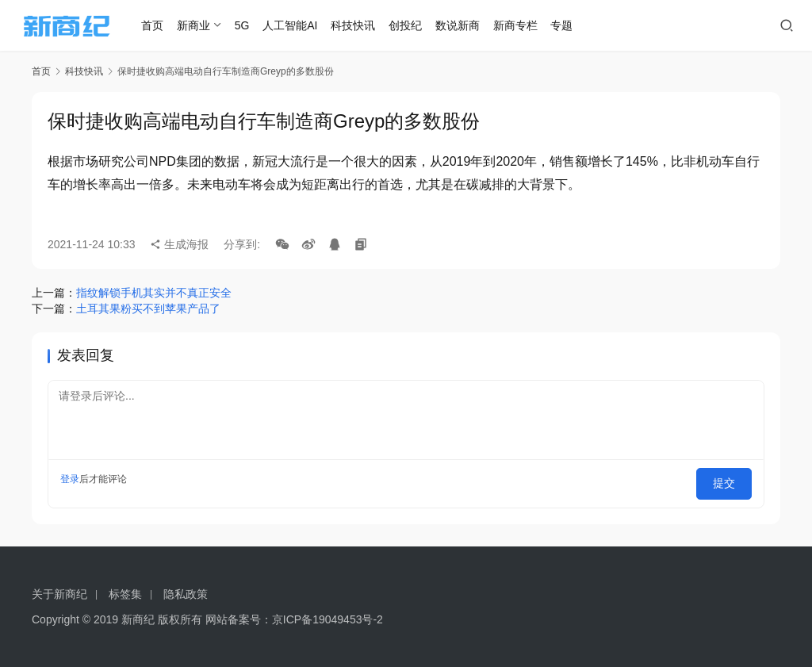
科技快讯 (378, 25)
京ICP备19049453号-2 (327, 619)
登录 (70, 479)
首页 (178, 25)
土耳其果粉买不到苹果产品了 (148, 309)
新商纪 (138, 619)
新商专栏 (540, 25)
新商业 (218, 25)
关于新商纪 (59, 594)
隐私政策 (186, 594)
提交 (730, 479)
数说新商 (482, 25)
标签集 (125, 594)
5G (267, 25)
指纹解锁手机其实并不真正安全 (154, 293)
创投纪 (430, 25)
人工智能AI (315, 25)
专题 (587, 25)
